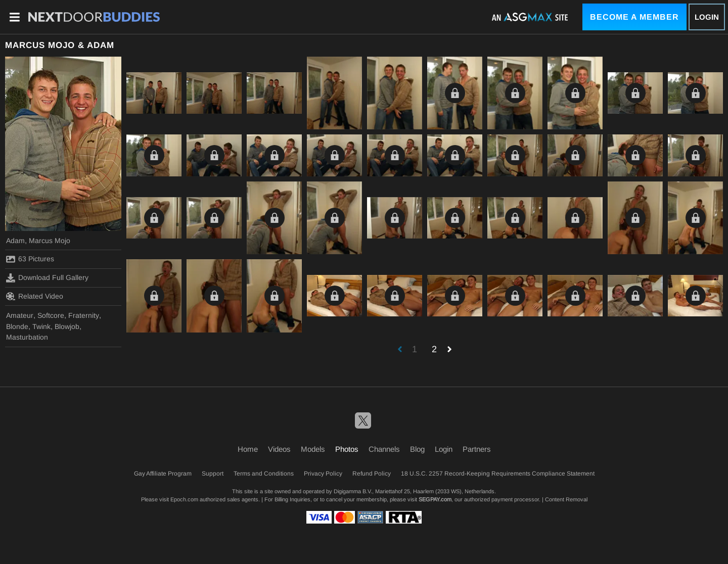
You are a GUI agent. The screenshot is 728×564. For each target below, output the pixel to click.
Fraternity (84, 315)
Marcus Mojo (50, 241)
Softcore (51, 315)
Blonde (17, 326)
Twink (41, 326)
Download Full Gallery (47, 278)
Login (707, 17)
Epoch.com (184, 499)
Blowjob (67, 326)
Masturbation (27, 337)
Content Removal (566, 499)
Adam (15, 241)
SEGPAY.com (435, 499)
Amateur (20, 315)
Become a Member (634, 17)
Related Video (35, 296)
